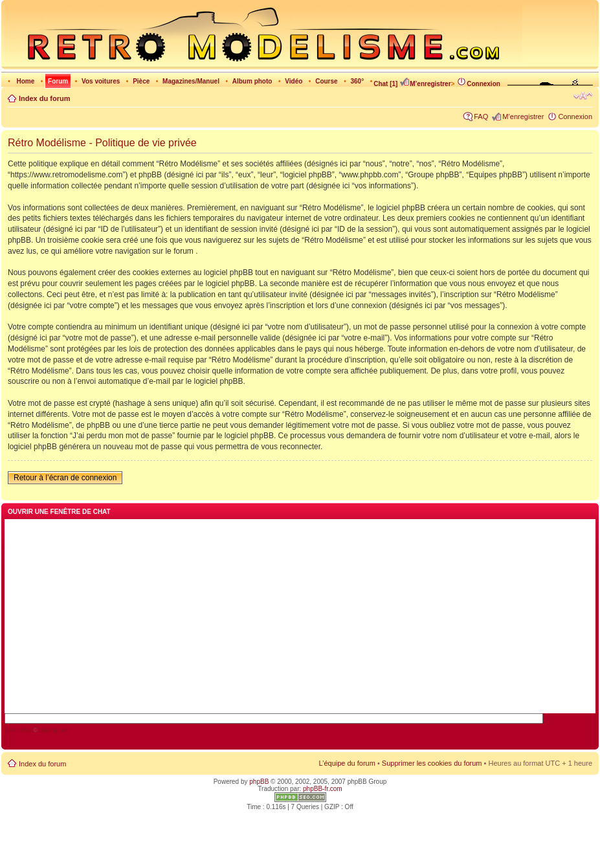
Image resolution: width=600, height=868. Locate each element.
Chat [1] (385, 84)
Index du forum (44, 98)
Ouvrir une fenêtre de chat (59, 512)
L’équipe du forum (347, 763)
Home (25, 81)
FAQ (481, 117)
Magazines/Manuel (191, 81)
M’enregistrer (425, 84)
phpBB (259, 782)
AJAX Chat (18, 730)
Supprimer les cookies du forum (432, 763)
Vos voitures (101, 81)
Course (326, 81)
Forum (58, 81)
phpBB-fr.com (323, 789)
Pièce (141, 81)
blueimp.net (53, 730)
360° (357, 81)
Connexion (478, 84)
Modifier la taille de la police (583, 96)
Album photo (252, 81)
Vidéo (294, 81)
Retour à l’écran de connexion (65, 478)
